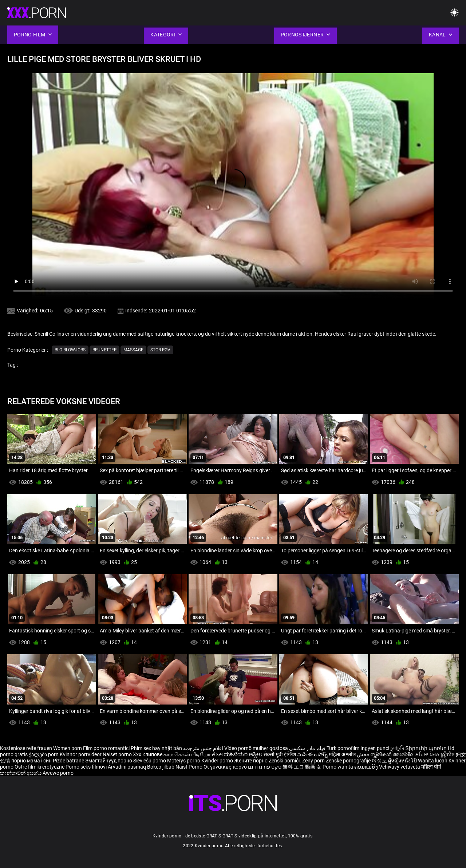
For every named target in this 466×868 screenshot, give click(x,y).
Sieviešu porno (150, 761)
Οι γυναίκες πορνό (226, 767)
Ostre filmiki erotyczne (40, 767)
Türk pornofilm (343, 748)
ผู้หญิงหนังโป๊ (403, 761)
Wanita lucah (433, 761)
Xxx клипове (148, 754)
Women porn (68, 748)
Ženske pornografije (349, 761)
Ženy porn (314, 761)
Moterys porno (184, 761)
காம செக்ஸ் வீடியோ (187, 754)
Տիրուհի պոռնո (426, 748)
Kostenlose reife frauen (26, 748)
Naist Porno (189, 767)
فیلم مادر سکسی (307, 748)
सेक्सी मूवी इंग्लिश (280, 754)
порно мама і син (31, 761)
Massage (133, 350)
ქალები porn (44, 754)
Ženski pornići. (285, 761)
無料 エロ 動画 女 (302, 767)
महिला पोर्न (431, 767)
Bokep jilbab (161, 767)
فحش (364, 754)
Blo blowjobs (70, 350)
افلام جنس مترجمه (203, 748)
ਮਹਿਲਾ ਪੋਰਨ (428, 754)
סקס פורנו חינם (265, 767)
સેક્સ (217, 754)
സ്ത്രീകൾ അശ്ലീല (393, 754)
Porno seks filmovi (86, 767)
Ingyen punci (375, 748)
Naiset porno (118, 754)
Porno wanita (338, 767)
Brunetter (104, 350)
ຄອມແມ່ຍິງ (367, 767)
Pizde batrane (68, 761)
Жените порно (251, 761)
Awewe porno (58, 773)
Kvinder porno (218, 761)
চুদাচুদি (397, 748)
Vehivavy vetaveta (400, 767)
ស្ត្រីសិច (448, 754)
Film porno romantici (106, 748)
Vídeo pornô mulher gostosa (256, 748)
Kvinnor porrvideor (81, 754)
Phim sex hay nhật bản (156, 748)
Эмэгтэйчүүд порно (109, 761)
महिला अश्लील (343, 754)
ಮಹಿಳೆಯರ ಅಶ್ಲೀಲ (244, 754)
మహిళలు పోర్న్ (313, 754)
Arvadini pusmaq (127, 767)
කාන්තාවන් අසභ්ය (21, 773)
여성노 (380, 761)
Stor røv (160, 350)
